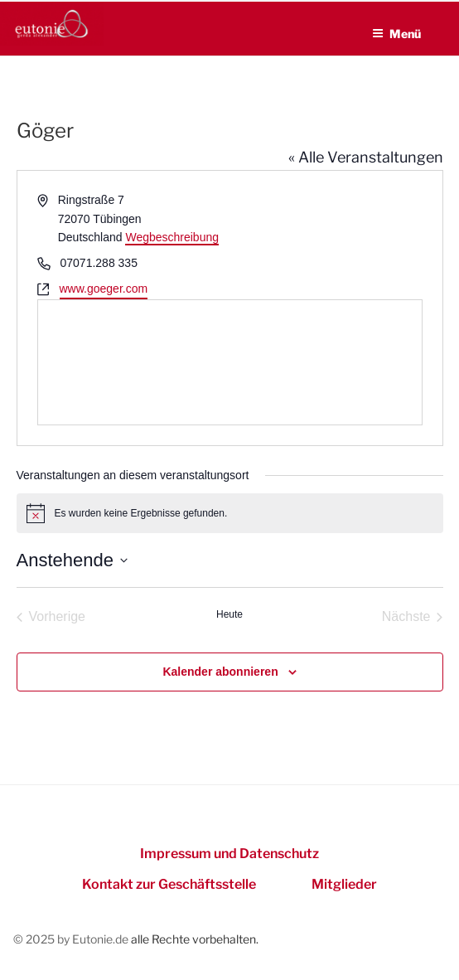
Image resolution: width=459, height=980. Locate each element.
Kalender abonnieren (220, 672)
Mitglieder (344, 884)
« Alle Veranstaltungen (366, 157)
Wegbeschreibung (172, 237)
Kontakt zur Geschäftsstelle (169, 884)
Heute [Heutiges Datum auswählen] (229, 614)
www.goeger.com (104, 289)
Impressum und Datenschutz (229, 854)
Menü (396, 34)
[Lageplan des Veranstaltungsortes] (230, 362)
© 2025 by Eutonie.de (72, 939)
